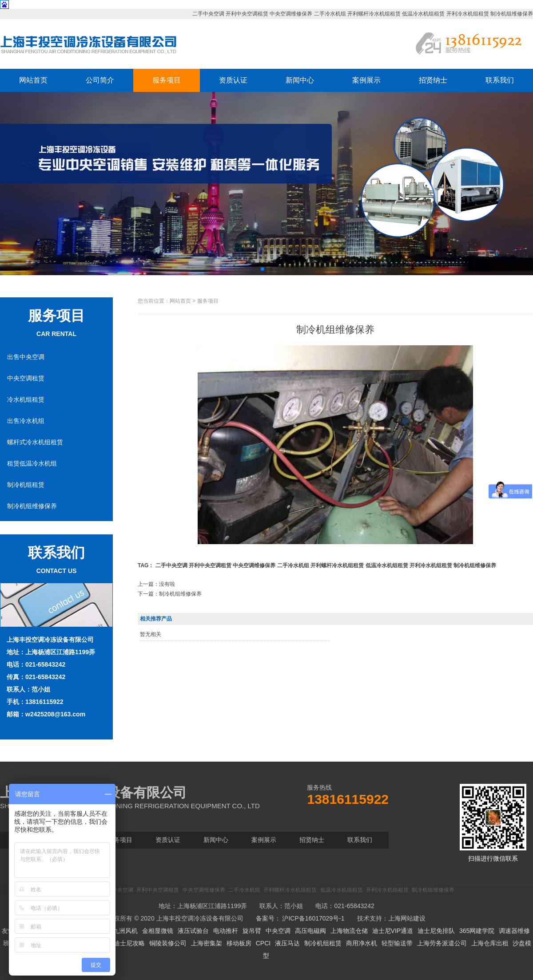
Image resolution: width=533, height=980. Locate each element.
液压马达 (287, 943)
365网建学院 (477, 931)
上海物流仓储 (349, 931)
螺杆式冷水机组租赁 (35, 442)
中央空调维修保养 (291, 14)
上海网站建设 (407, 918)
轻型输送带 (397, 943)
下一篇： (170, 594)
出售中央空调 (26, 357)
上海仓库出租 (490, 943)
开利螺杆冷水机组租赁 (374, 14)
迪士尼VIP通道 (393, 931)
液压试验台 (193, 931)
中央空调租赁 (26, 378)
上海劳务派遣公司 (442, 943)
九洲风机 (125, 931)
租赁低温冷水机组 (32, 463)
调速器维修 (514, 931)
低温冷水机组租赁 (423, 14)
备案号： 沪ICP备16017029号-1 (300, 918)
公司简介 (100, 80)
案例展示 (366, 80)
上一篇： (156, 584)
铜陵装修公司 (168, 943)
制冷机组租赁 (26, 485)
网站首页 (33, 80)
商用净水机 (362, 943)
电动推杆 (226, 931)
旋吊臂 (252, 931)
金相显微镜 (158, 931)
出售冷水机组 (26, 421)
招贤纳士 (433, 80)
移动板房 (239, 943)
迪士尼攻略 (129, 943)
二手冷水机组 (330, 14)
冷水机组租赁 (26, 399)
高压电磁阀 (310, 931)
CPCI (263, 943)
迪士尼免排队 (436, 931)
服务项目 (167, 80)
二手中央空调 (208, 14)
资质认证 (233, 80)
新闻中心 (300, 80)
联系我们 (500, 80)
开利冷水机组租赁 (468, 14)
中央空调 (278, 931)
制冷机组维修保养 (512, 14)
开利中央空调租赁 (247, 14)
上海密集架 (207, 943)
